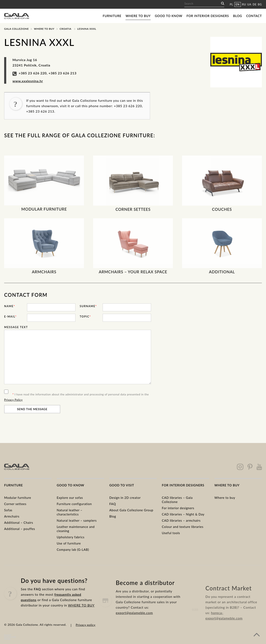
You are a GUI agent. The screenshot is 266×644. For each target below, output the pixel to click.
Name (10, 306)
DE (255, 4)
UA (249, 4)
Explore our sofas (70, 498)
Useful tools (171, 533)
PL (231, 4)
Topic (85, 316)
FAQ (113, 504)
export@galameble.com (134, 631)
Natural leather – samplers (77, 520)
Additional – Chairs (19, 523)
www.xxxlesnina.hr (28, 81)
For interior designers (208, 16)
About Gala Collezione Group (131, 510)
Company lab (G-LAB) (73, 550)
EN (238, 4)
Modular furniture (18, 498)
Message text (16, 327)
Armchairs (12, 516)
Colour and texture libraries (183, 527)
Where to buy (138, 16)
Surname (88, 306)
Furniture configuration (74, 504)
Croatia (65, 29)
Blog (238, 16)
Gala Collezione (16, 29)
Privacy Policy (13, 400)
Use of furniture (69, 543)
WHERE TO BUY (81, 622)
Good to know (169, 16)
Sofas (8, 510)
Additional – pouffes (20, 529)
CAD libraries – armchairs (181, 520)
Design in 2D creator (125, 498)
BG (260, 4)
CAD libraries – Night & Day (183, 514)
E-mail (10, 316)
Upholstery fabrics (71, 537)
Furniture (112, 16)
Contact (254, 16)
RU (244, 4)
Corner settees (15, 504)
